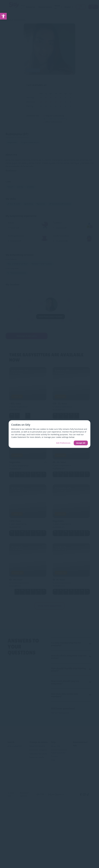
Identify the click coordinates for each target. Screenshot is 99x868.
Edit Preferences (63, 443)
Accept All (81, 443)
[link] (3, 16)
